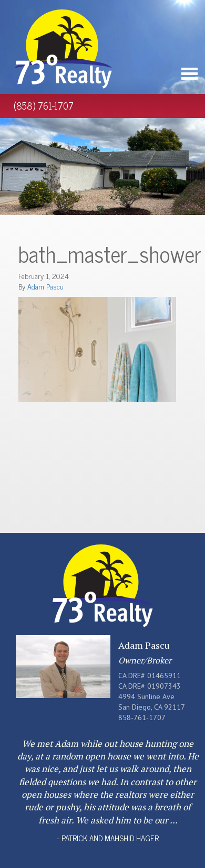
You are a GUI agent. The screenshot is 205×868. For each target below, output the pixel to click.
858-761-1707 (142, 717)
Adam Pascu (45, 286)
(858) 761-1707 (44, 105)
